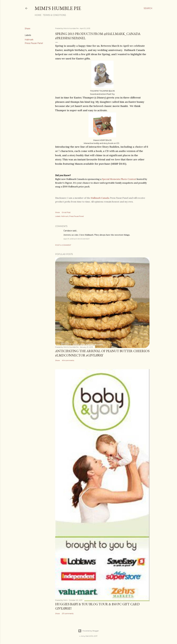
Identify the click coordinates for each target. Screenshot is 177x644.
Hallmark (29, 40)
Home (38, 15)
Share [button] (28, 29)
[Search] (148, 8)
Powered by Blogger (88, 631)
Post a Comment (63, 245)
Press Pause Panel (34, 43)
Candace (68, 231)
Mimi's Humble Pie (58, 8)
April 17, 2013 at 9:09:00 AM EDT (77, 239)
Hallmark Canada (100, 198)
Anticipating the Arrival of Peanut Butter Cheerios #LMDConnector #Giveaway (102, 353)
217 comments (68, 613)
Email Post (66, 212)
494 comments (68, 360)
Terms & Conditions (54, 15)
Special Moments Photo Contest (119, 179)
